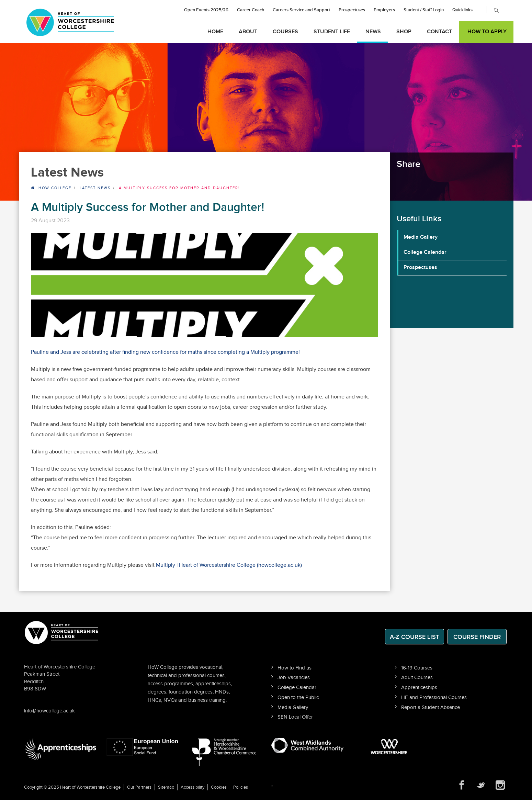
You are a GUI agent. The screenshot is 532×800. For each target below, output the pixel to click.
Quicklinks (462, 10)
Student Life (332, 32)
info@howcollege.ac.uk (49, 711)
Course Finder (477, 637)
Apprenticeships (419, 688)
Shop (404, 32)
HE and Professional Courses (434, 697)
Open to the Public (298, 697)
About (248, 32)
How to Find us (295, 668)
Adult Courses (417, 678)
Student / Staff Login (424, 10)
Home (215, 32)
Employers (384, 10)
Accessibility (193, 787)
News (373, 32)
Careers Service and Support (301, 10)
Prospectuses (352, 10)
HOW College (55, 188)
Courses (285, 32)
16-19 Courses (417, 668)
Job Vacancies (294, 678)
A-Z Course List (415, 637)
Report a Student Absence (431, 707)
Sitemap (166, 787)
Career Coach (251, 10)
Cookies (219, 787)
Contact (439, 32)
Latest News (95, 188)
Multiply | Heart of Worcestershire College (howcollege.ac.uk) (229, 565)
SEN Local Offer (295, 717)
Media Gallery (421, 237)
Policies (241, 787)
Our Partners (139, 787)
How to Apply (487, 32)
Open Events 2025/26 (206, 10)
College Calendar (425, 252)
